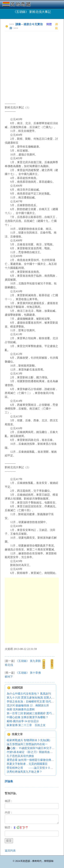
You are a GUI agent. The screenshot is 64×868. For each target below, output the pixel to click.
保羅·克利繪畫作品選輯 (21, 709)
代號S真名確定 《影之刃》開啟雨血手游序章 (34, 752)
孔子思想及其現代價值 (20, 756)
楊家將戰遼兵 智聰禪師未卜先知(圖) (28, 740)
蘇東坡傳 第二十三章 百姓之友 (26, 725)
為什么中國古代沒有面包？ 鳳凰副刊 (29, 694)
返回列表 (10, 851)
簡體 (49, 24)
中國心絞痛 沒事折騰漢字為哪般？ (27, 717)
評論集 (9, 781)
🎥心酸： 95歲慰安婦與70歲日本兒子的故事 (33, 748)
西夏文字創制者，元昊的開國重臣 (27, 764)
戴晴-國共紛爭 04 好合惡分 (23, 721)
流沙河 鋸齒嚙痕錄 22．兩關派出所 (28, 705)
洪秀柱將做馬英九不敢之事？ (24, 772)
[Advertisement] (32, 66)
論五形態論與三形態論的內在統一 (27, 744)
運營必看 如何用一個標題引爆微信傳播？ (32, 760)
